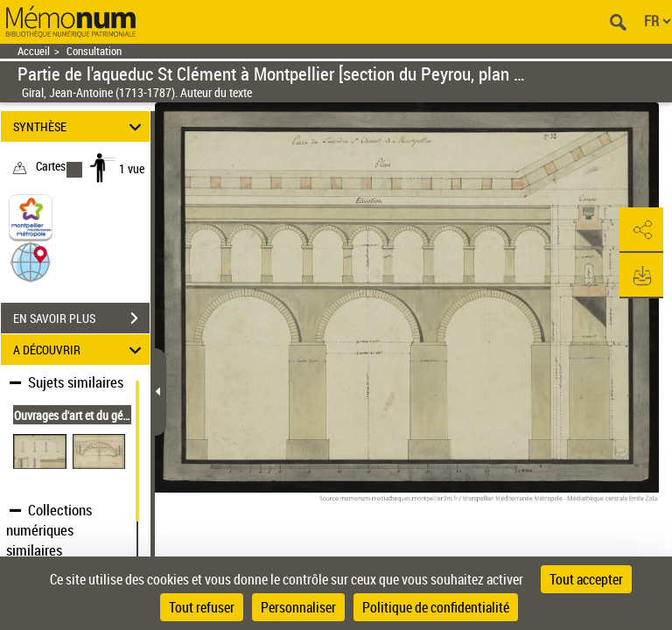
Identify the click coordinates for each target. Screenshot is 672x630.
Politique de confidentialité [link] (436, 607)
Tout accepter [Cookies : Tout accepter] (586, 579)
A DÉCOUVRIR (80, 350)
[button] (31, 261)
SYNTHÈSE (80, 126)
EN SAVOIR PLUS (81, 318)
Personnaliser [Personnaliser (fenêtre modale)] (298, 607)
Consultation (94, 51)
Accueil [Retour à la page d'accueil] (34, 51)
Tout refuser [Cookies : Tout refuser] (202, 607)
